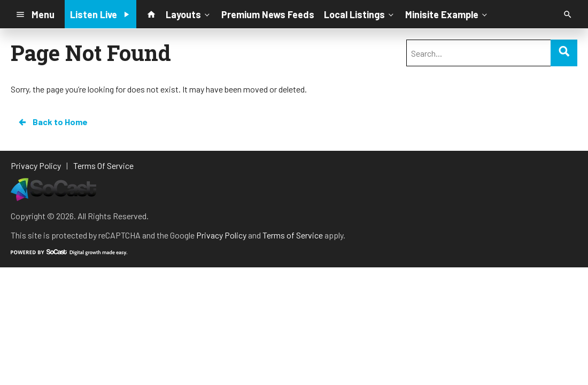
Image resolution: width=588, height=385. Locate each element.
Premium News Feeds (268, 14)
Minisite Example (447, 14)
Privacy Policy (221, 235)
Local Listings (360, 14)
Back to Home (52, 122)
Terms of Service (293, 235)
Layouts (189, 14)
